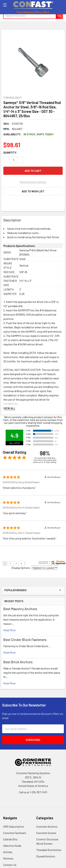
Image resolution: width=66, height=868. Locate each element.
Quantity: (10, 152)
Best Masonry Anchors (20, 609)
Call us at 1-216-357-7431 (33, 792)
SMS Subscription (14, 826)
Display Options (21, 568)
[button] (33, 191)
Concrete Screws (46, 833)
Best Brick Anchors (18, 662)
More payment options (33, 182)
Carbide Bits (10, 839)
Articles (8, 852)
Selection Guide (12, 846)
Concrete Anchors (47, 826)
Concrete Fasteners (15, 833)
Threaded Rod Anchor (49, 850)
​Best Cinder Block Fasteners (25, 640)
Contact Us (10, 865)
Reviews (8, 858)
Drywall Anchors (46, 856)
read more (10, 630)
